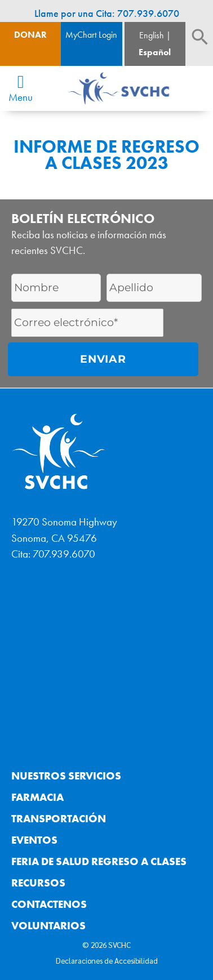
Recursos (38, 883)
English (152, 35)
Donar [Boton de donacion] (30, 35)
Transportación (59, 819)
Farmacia (37, 797)
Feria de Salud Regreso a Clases (99, 861)
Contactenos (49, 904)
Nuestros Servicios (66, 776)
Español (155, 52)
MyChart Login (91, 35)
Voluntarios (48, 926)
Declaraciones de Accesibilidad (107, 960)
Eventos (34, 840)
